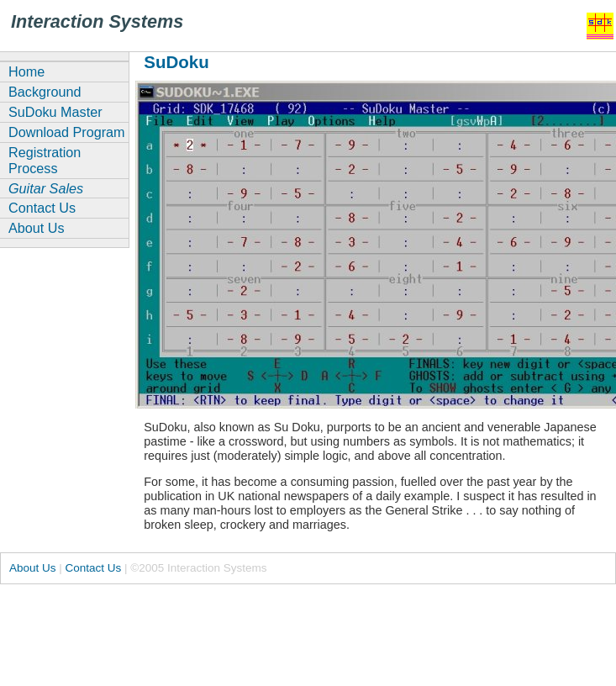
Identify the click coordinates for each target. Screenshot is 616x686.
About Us (37, 228)
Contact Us (42, 208)
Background (45, 92)
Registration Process (45, 160)
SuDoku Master (55, 112)
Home (26, 71)
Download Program (67, 132)
